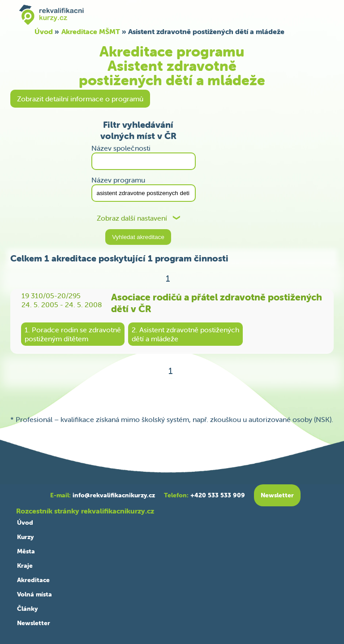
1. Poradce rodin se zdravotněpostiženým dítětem (73, 334)
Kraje (25, 566)
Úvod (44, 31)
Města (26, 551)
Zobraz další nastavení (132, 218)
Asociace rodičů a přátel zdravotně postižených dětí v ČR (217, 303)
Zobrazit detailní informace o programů (80, 99)
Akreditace (33, 580)
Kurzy (25, 537)
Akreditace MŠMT (91, 31)
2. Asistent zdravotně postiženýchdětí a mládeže (185, 334)
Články (27, 609)
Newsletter (34, 623)
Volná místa (34, 594)
